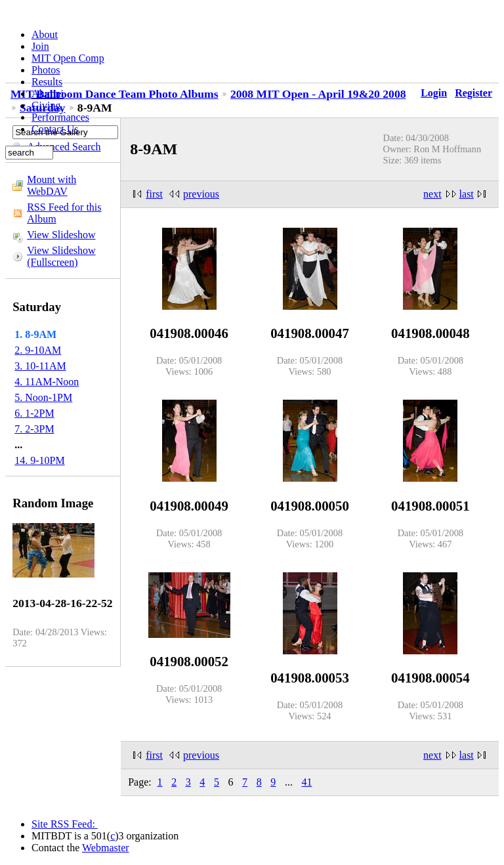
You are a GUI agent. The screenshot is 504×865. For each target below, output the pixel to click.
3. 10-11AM (40, 366)
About (45, 34)
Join (40, 46)
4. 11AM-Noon (47, 382)
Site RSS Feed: (65, 824)
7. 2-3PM (34, 429)
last (467, 194)
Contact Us (55, 129)
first (154, 194)
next (432, 194)
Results (47, 82)
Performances (60, 117)
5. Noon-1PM (43, 397)
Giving (46, 105)
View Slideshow (61, 235)
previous (201, 194)
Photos (46, 70)
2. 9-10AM (38, 350)
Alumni (48, 94)
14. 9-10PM (39, 460)
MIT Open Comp (68, 58)
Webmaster (106, 848)
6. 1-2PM (34, 413)
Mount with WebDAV (52, 185)
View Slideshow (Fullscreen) (61, 256)
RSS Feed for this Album (64, 213)
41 (306, 782)
